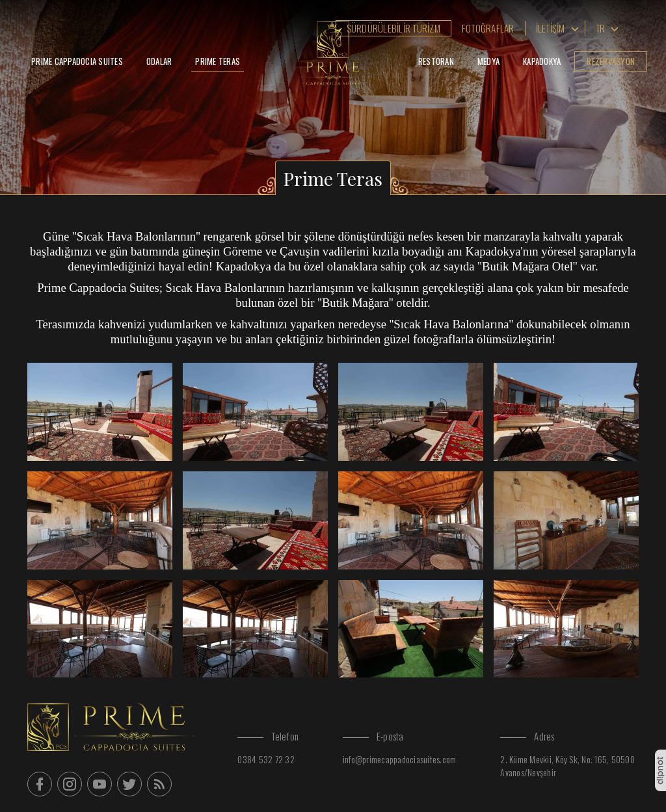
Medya (488, 61)
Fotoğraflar (488, 28)
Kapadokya (542, 61)
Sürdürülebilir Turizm (393, 28)
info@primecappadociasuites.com (400, 759)
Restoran (436, 61)
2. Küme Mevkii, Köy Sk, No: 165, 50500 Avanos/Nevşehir (567, 766)
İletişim (551, 28)
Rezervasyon (611, 61)
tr (601, 28)
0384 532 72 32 (266, 759)
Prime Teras (218, 61)
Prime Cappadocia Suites (77, 61)
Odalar (159, 61)
